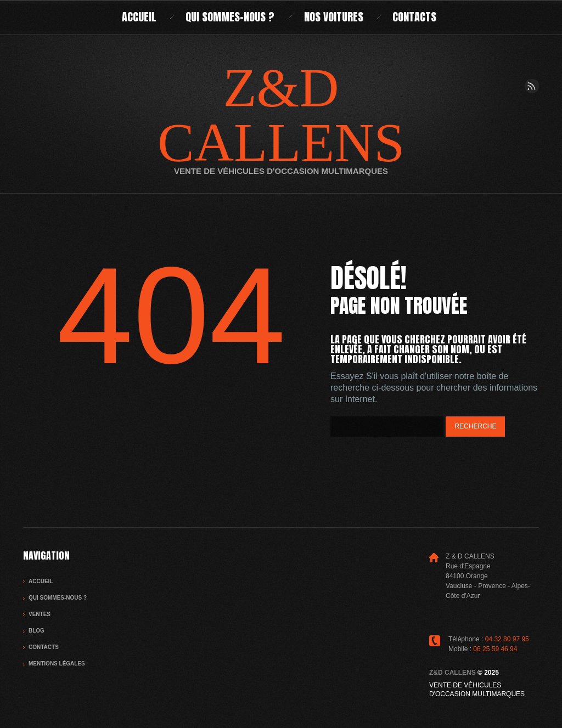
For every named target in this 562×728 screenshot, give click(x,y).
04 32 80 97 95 (507, 639)
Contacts (414, 17)
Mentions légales (57, 664)
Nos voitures (334, 17)
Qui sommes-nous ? (230, 17)
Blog (36, 631)
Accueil (139, 17)
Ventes (40, 614)
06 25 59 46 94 (495, 649)
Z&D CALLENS (281, 115)
